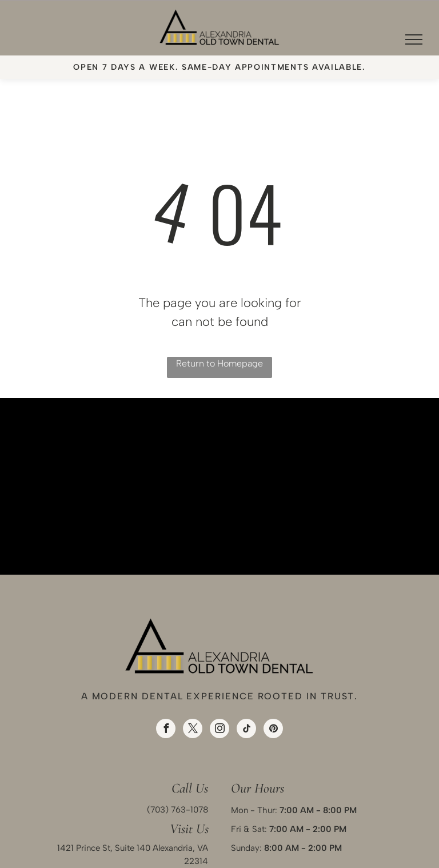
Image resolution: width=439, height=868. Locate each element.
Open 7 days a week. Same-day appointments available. (219, 67)
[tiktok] (246, 730)
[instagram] (219, 730)
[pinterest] (273, 730)
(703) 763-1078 (177, 810)
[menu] (414, 39)
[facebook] (166, 730)
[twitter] (193, 730)
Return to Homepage (219, 363)
